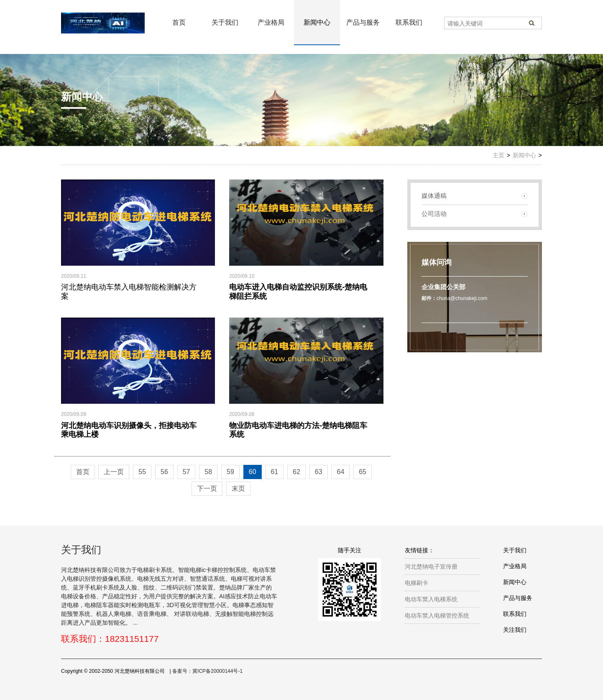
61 (274, 472)
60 (253, 472)
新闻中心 (317, 22)
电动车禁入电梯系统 (431, 599)
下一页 (207, 488)
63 (319, 472)
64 (340, 472)
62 (296, 472)
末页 (238, 488)
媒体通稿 (434, 196)
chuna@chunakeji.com (462, 298)
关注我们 (515, 630)
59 (230, 472)
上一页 (114, 472)
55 (142, 472)
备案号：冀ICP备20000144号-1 (207, 671)
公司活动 (434, 214)
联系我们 (409, 22)
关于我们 (225, 22)
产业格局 (271, 22)
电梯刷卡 (416, 583)
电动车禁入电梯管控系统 (437, 615)
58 (208, 472)
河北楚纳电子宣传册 (431, 567)
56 (164, 472)
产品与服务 (363, 22)
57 (187, 472)
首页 (179, 22)
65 (363, 472)
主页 (498, 155)
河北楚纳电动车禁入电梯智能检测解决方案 (129, 292)
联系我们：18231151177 (110, 639)
